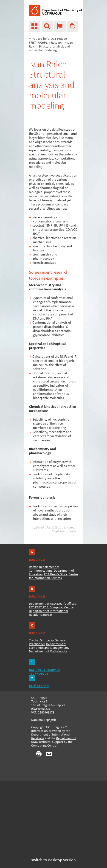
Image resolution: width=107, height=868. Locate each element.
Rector (33, 567)
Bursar (48, 615)
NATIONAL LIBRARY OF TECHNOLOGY (45, 672)
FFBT (32, 42)
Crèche (41, 640)
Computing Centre (44, 745)
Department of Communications (44, 569)
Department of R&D (42, 604)
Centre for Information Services (53, 576)
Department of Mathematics (48, 651)
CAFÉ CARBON (39, 686)
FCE (46, 607)
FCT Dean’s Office (56, 574)
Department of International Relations (51, 736)
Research (57, 42)
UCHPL (43, 42)
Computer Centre (62, 607)
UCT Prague (59, 39)
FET (31, 607)
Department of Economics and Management (49, 646)
